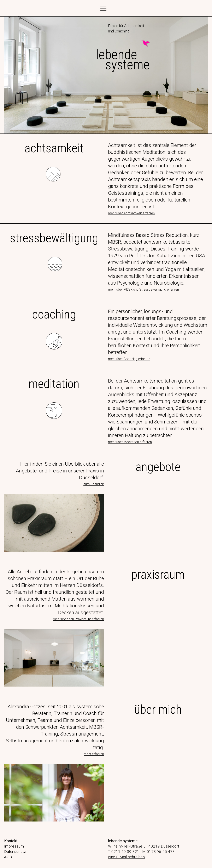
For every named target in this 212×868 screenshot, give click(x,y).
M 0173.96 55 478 (158, 852)
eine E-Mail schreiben (126, 857)
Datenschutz (15, 852)
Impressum (14, 846)
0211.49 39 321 (125, 852)
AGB (8, 857)
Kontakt (11, 841)
